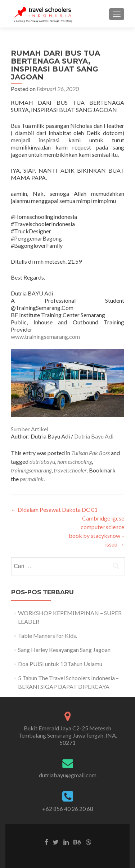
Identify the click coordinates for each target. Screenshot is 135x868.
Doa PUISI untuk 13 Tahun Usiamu (60, 664)
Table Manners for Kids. (48, 636)
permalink (32, 479)
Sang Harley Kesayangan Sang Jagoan (64, 650)
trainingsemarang (31, 470)
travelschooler (70, 470)
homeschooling (75, 461)
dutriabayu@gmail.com (68, 775)
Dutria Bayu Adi (94, 436)
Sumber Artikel (30, 429)
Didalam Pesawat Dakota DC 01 (54, 509)
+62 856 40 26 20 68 (68, 809)
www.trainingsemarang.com (45, 336)
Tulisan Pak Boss (91, 453)
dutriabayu (42, 461)
